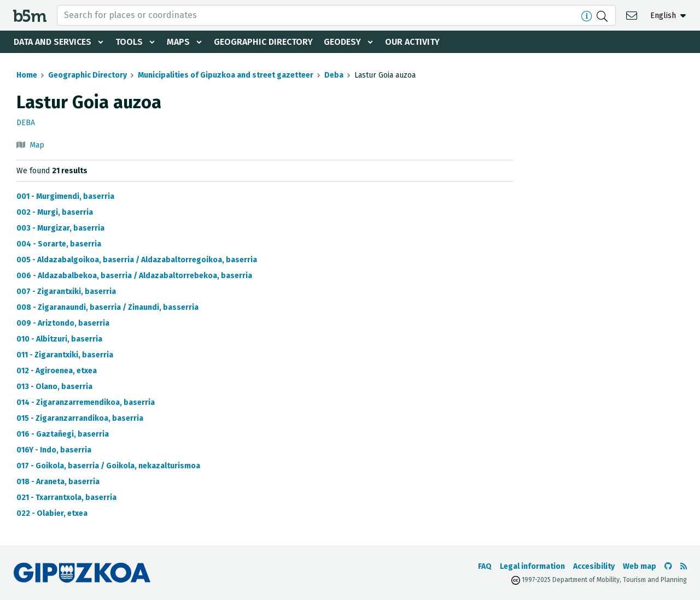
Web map (640, 566)
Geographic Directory (263, 42)
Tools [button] (129, 42)
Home (27, 75)
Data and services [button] (52, 42)
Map (37, 145)
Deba (334, 75)
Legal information (532, 566)
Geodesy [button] (342, 42)
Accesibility (594, 566)
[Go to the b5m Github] (668, 566)
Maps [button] (178, 42)
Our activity (412, 42)
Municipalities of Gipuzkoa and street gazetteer (226, 75)
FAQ (485, 566)
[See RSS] (684, 566)
